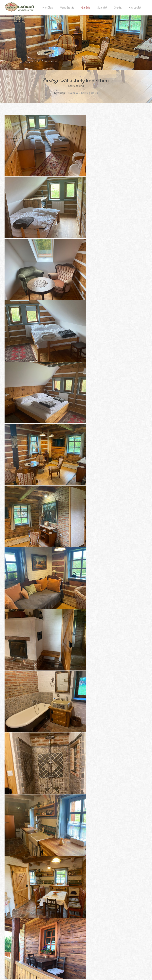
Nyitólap (48, 7)
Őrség (118, 7)
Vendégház (67, 7)
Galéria (86, 7)
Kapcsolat (135, 7)
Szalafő (102, 7)
